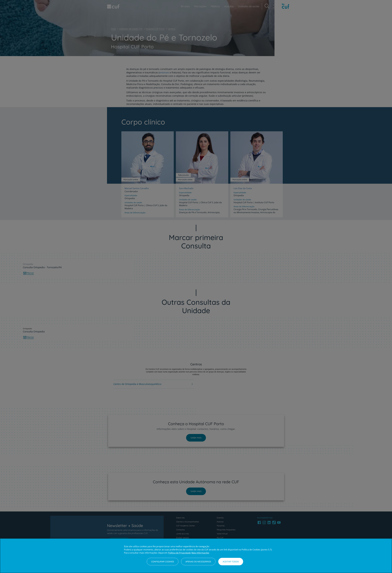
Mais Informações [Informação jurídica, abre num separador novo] (200, 553)
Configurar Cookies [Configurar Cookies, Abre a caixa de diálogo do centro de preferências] (163, 562)
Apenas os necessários (198, 562)
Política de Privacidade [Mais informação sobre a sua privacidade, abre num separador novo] (179, 553)
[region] (196, 556)
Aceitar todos (231, 562)
